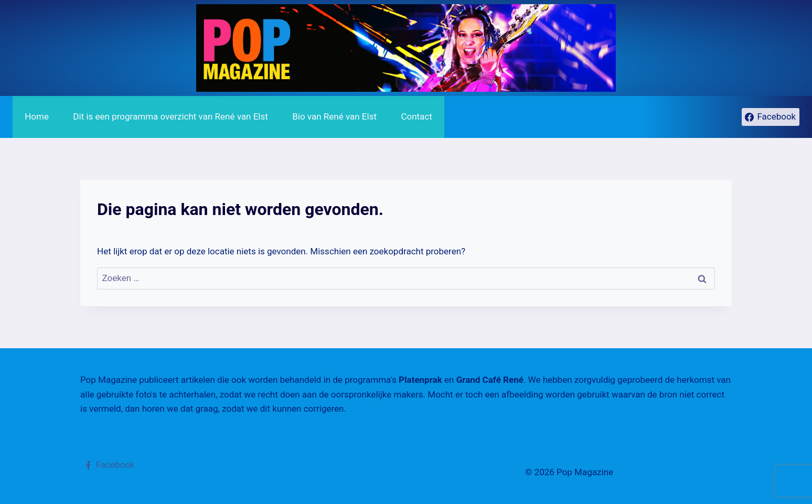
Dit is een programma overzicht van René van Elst (170, 116)
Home (37, 116)
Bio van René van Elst (334, 116)
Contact (416, 116)
